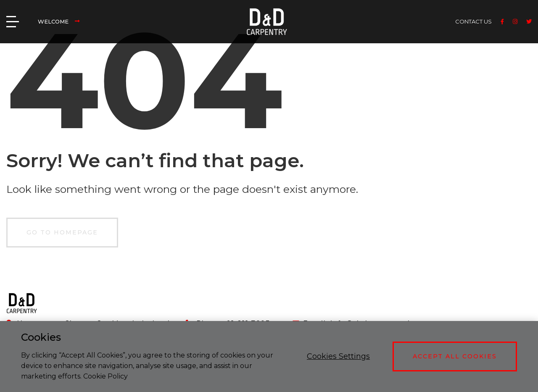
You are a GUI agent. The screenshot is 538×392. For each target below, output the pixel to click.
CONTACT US (473, 21)
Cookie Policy (105, 376)
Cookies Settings (338, 356)
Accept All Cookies (455, 356)
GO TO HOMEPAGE (62, 232)
